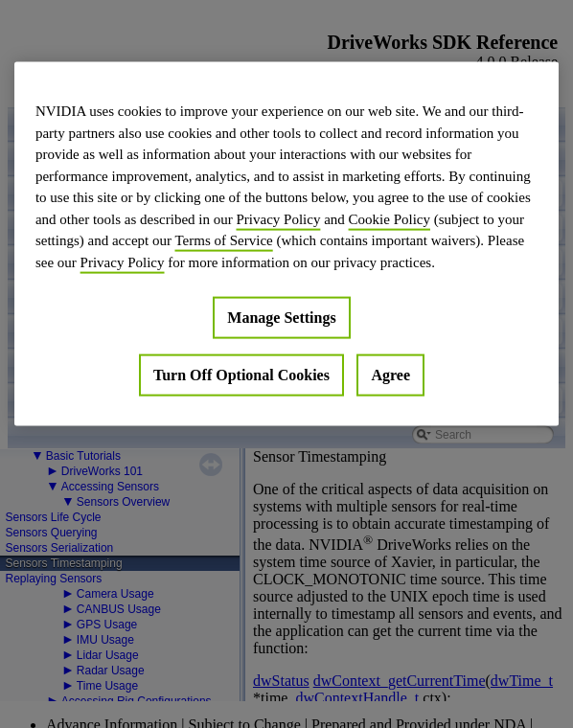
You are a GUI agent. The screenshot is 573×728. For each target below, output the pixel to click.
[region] (286, 244)
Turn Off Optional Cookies (241, 375)
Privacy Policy (278, 218)
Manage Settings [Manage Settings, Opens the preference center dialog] (281, 318)
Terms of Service (223, 240)
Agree (390, 375)
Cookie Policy (390, 218)
